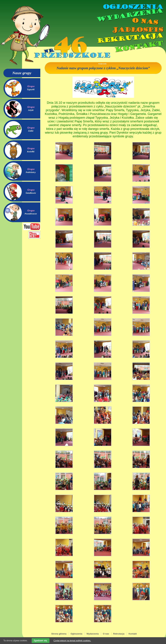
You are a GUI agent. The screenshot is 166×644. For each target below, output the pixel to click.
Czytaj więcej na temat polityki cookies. (72, 641)
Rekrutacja (130, 38)
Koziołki (31, 152)
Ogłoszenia (133, 7)
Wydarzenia (129, 15)
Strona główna (59, 634)
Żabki (31, 131)
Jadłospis (137, 30)
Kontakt (138, 46)
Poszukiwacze (31, 214)
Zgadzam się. (41, 641)
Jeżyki (31, 110)
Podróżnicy (31, 172)
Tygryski (31, 89)
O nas (145, 21)
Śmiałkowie (31, 193)
